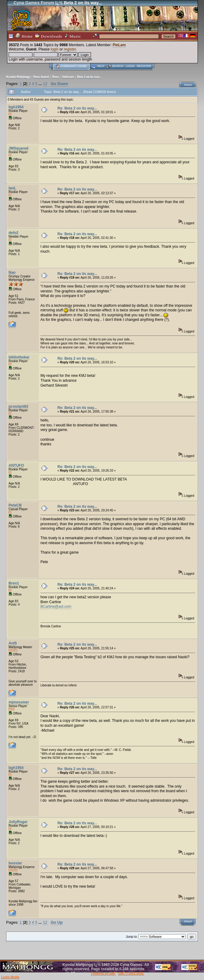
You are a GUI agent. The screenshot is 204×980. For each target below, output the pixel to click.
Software (68, 77)
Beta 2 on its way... (89, 77)
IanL (12, 188)
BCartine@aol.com (56, 607)
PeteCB (15, 505)
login (55, 49)
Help (101, 66)
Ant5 (13, 643)
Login (130, 66)
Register (144, 66)
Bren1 (14, 583)
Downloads (49, 36)
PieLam (119, 45)
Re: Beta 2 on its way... (77, 108)
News (56, 77)
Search (118, 66)
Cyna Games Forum (34, 3)
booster (15, 863)
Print (188, 85)
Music (73, 36)
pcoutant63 (18, 406)
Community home (74, 66)
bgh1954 (16, 107)
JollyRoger (18, 822)
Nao (12, 273)
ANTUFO (16, 466)
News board (41, 77)
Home (24, 36)
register (70, 49)
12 (45, 84)
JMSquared (19, 148)
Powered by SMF (103, 973)
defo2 (13, 233)
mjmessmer (19, 702)
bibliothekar (19, 357)
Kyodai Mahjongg (18, 77)
